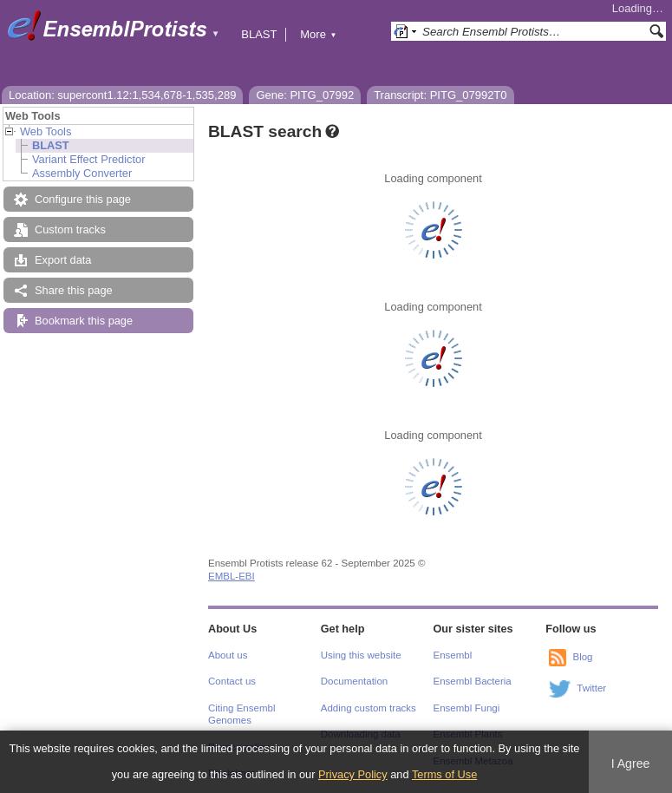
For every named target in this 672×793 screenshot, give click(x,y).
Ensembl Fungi (467, 708)
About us (228, 655)
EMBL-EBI (232, 576)
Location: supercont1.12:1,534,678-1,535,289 (122, 95)
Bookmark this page (84, 321)
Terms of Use (444, 774)
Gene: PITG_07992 (305, 95)
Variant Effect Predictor (88, 159)
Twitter (591, 688)
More (318, 34)
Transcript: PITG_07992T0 (440, 95)
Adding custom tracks (369, 708)
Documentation (354, 681)
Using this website (361, 655)
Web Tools (46, 131)
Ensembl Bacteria (473, 681)
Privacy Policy (353, 774)
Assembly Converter (82, 173)
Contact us (232, 681)
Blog (582, 657)
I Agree (631, 764)
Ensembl (453, 655)
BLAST (259, 34)
